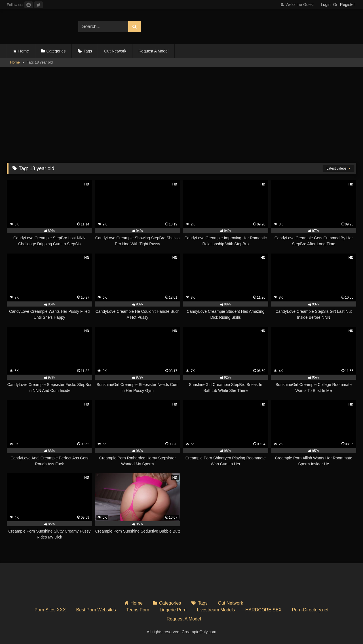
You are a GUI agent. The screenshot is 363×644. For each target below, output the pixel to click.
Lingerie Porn (173, 610)
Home (24, 51)
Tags (88, 51)
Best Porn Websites (96, 610)
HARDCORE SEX (263, 610)
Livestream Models (216, 610)
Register (347, 5)
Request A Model (153, 51)
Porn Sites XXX (50, 610)
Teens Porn (138, 610)
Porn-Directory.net (310, 610)
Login (326, 5)
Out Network (115, 51)
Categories (56, 51)
